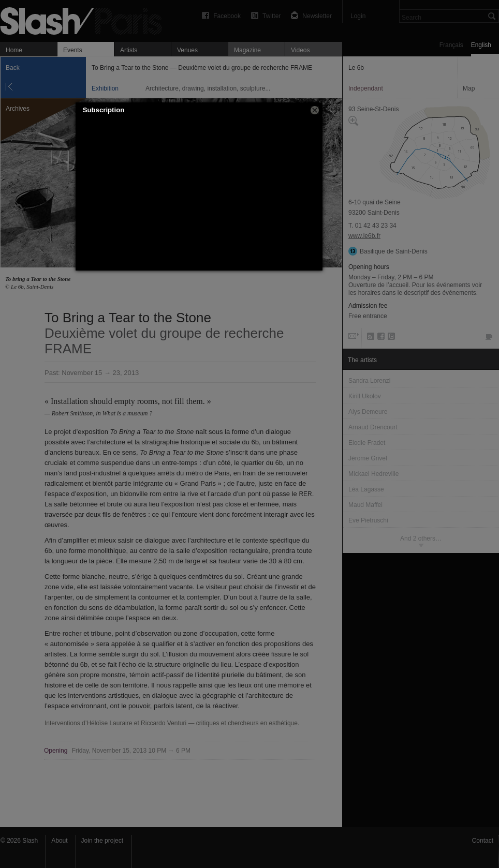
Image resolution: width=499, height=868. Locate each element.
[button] (315, 110)
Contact (483, 841)
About (59, 841)
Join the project (102, 841)
